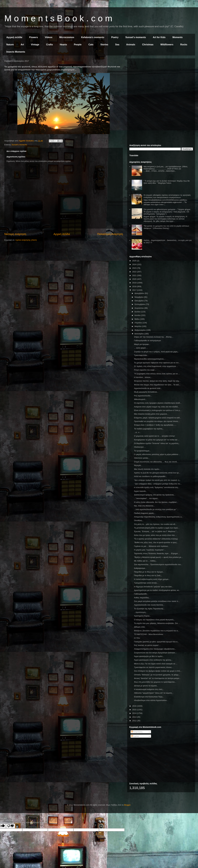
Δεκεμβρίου (140, 293)
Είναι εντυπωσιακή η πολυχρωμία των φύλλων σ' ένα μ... (158, 410)
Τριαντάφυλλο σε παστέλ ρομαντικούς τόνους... (154, 667)
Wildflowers (167, 45)
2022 (135, 272)
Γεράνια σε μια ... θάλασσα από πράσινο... (152, 546)
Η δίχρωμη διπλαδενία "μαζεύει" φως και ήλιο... (154, 587)
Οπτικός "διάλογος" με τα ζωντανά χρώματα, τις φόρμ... (157, 675)
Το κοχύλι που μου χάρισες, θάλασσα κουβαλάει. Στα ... (157, 623)
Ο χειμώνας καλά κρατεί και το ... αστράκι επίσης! (154, 436)
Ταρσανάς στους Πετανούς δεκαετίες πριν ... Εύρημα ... (157, 553)
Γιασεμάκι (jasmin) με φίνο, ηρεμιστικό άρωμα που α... (156, 642)
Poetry (115, 37)
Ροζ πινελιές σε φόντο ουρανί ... (147, 645)
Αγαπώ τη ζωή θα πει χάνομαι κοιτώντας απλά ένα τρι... (157, 473)
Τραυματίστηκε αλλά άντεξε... (146, 583)
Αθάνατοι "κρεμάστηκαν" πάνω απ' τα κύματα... (154, 693)
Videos (49, 37)
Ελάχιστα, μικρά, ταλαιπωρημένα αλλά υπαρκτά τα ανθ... (158, 418)
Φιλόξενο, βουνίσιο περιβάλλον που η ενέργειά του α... (157, 631)
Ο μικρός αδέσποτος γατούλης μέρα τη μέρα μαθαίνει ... (157, 454)
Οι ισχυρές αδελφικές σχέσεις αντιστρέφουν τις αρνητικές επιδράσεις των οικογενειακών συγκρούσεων (167, 196)
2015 (135, 710)
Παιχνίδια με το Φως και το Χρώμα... (149, 572)
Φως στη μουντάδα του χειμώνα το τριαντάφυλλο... (155, 682)
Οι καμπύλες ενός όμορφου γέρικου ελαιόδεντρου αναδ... (158, 403)
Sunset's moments (136, 37)
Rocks (184, 45)
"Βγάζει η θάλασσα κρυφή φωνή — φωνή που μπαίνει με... (158, 557)
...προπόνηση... (140, 612)
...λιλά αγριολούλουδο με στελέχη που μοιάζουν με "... (156, 509)
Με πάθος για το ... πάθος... (146, 561)
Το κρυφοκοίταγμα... (142, 451)
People (78, 45)
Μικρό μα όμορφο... (142, 344)
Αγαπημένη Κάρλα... (142, 616)
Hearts (63, 45)
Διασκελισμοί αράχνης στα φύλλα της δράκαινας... (155, 495)
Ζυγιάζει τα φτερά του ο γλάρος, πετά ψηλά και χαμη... (156, 352)
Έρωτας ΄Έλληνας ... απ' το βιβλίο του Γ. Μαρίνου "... (156, 531)
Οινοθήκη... (139, 520)
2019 (135, 283)
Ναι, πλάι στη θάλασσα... (144, 506)
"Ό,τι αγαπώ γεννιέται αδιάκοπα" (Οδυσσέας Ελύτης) (156, 539)
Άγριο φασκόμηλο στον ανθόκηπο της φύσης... (153, 660)
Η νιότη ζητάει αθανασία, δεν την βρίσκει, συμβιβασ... (156, 502)
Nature (10, 45)
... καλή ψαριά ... (141, 348)
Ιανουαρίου (139, 334)
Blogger (127, 805)
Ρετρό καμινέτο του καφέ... (145, 370)
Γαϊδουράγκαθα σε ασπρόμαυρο (147, 340)
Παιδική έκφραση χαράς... (145, 513)
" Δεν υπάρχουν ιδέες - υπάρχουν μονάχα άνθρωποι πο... (158, 484)
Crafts (49, 45)
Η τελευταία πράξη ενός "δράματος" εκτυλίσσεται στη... (157, 487)
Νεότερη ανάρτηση (15, 234)
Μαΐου (137, 319)
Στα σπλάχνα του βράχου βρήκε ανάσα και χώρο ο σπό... (158, 671)
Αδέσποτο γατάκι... (142, 458)
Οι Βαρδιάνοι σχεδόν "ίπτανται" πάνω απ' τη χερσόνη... (157, 443)
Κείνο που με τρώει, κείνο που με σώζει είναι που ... (155, 535)
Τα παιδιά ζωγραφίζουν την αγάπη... (149, 429)
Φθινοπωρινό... (140, 399)
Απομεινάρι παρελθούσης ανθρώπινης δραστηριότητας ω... (159, 517)
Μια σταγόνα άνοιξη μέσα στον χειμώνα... (151, 414)
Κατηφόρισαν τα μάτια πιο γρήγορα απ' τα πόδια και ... (157, 440)
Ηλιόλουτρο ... (140, 447)
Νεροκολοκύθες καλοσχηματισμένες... (150, 359)
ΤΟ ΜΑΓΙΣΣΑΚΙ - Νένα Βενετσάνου (148, 634)
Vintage (35, 45)
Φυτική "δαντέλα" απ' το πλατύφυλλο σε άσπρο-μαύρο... (157, 678)
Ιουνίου (138, 315)
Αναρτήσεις (137, 732)
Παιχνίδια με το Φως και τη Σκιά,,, (148, 575)
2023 (135, 268)
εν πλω (137, 638)
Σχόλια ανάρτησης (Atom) (26, 240)
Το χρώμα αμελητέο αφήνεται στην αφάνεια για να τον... (157, 363)
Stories (104, 45)
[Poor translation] (11, 826)
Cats (91, 45)
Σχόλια (135, 736)
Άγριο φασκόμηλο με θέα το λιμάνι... (149, 656)
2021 (135, 275)
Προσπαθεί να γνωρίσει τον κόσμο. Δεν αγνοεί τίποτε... (157, 421)
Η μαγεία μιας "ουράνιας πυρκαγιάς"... (150, 550)
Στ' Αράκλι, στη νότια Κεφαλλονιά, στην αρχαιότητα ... (156, 366)
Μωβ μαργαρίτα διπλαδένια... (146, 392)
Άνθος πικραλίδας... (142, 598)
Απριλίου (139, 323)
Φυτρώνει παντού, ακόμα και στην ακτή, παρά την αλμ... (157, 381)
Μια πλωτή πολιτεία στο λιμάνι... (147, 469)
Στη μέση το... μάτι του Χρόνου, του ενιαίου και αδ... (155, 524)
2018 (135, 286)
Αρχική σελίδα (14, 37)
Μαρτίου (138, 326)
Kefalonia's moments (93, 37)
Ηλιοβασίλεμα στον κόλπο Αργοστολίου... (151, 700)
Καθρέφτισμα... (140, 568)
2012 (135, 721)
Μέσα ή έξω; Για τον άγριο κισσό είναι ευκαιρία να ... (156, 664)
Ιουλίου (138, 312)
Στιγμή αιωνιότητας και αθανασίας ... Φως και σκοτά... (156, 462)
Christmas (148, 45)
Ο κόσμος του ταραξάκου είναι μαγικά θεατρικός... (155, 620)
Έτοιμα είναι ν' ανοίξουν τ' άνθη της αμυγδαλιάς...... (155, 425)
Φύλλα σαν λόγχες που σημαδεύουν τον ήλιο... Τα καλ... (157, 385)
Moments (177, 37)
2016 (135, 706)
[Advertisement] (161, 81)
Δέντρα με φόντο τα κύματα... (146, 686)
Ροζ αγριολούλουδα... (143, 396)
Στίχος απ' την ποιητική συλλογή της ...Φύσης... (154, 337)
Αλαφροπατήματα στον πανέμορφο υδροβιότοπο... (155, 649)
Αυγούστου (139, 308)
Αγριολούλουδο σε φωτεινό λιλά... (148, 388)
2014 (135, 713)
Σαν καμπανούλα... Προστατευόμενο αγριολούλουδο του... (158, 564)
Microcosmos (67, 37)
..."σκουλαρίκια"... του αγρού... (147, 498)
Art (22, 45)
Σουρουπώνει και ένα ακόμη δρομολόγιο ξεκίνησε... (155, 653)
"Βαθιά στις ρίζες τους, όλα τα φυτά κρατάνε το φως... (156, 542)
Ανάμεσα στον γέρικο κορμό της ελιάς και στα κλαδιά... (157, 407)
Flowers (34, 37)
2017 (135, 290)
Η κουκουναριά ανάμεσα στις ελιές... (149, 689)
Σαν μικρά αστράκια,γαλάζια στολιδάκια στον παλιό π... (157, 601)
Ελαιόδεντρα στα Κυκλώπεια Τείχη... (149, 697)
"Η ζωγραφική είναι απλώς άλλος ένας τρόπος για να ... (157, 374)
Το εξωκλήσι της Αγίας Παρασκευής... (149, 609)
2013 (135, 717)
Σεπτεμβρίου (140, 304)
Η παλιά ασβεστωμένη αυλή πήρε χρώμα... (152, 579)
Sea (117, 45)
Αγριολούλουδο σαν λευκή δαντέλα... (149, 605)
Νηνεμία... (138, 465)
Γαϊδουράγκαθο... (141, 594)
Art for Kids (159, 37)
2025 (135, 261)
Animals (131, 45)
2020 (135, 279)
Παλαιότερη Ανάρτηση (110, 234)
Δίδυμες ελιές (139, 627)
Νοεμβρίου (139, 297)
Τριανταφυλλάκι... (141, 355)
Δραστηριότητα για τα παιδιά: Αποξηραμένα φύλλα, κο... (157, 590)
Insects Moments (16, 52)
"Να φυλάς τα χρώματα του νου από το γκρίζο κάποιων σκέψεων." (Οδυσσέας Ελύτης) (166, 227)
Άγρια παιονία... (141, 491)
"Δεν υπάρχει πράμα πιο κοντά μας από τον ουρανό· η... (157, 480)
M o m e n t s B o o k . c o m (58, 18)
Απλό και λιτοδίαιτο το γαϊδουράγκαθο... (150, 476)
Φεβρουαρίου (140, 330)
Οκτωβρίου (139, 301)
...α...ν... (137, 432)
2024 (135, 264)
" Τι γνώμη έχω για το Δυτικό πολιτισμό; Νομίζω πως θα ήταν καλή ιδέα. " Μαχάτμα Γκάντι (166, 182)
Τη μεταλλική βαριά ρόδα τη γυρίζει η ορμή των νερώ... (157, 528)
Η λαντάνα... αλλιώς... (143, 377)
